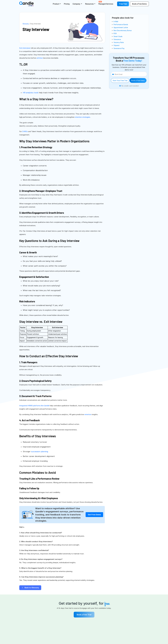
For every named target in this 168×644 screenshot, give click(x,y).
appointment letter (121, 27)
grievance (117, 39)
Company (77, 4)
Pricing (67, 4)
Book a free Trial (84, 615)
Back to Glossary (30, 588)
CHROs (25, 131)
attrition (40, 58)
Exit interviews (25, 48)
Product (56, 4)
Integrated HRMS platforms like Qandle (34, 406)
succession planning (40, 452)
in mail (116, 21)
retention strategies (83, 117)
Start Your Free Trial (120, 80)
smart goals (118, 36)
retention (88, 414)
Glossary (26, 24)
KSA (115, 33)
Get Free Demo (94, 515)
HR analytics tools (31, 93)
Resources (89, 4)
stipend (116, 45)
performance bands (121, 24)
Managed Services (106, 3)
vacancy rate (119, 42)
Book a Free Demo (138, 80)
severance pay (119, 48)
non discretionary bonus (123, 30)
